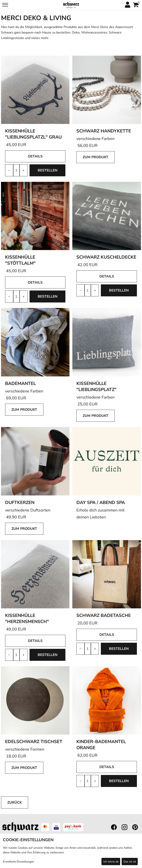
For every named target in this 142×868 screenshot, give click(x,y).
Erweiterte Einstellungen (18, 862)
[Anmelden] (127, 5)
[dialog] (71, 851)
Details (35, 156)
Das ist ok (130, 862)
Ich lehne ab (111, 862)
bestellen (48, 170)
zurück (15, 802)
